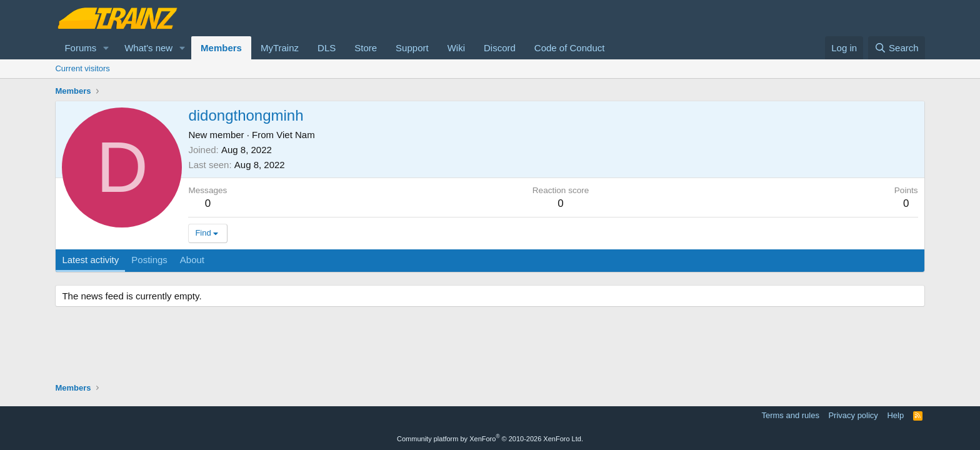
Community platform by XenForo (490, 439)
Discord (500, 48)
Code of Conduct (570, 48)
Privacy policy (853, 415)
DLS (327, 48)
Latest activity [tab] (90, 260)
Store (366, 48)
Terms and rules (790, 415)
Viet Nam (295, 135)
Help (895, 415)
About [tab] (192, 260)
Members (221, 48)
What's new (148, 48)
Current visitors (82, 68)
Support (412, 48)
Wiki (456, 48)
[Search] (897, 48)
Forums (80, 48)
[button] (106, 48)
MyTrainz (280, 48)
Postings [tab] (149, 260)
